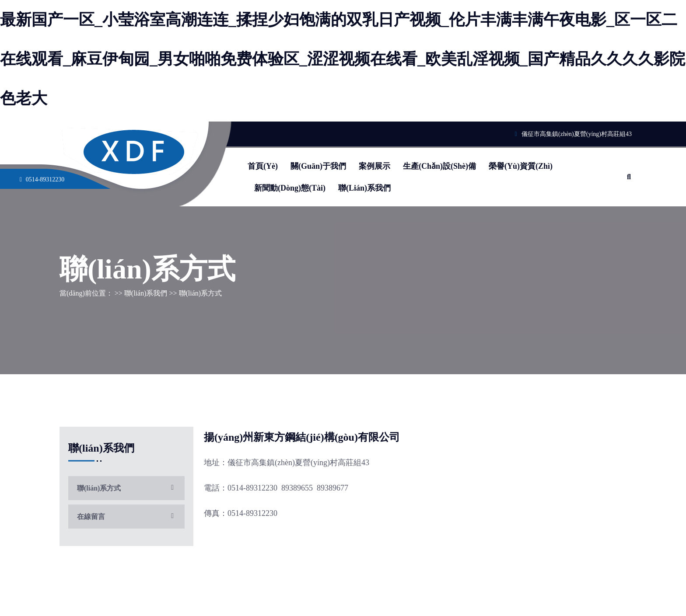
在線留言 (126, 517)
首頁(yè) (263, 166)
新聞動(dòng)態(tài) (290, 188)
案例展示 (374, 166)
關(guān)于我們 (318, 166)
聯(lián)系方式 (126, 488)
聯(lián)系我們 (364, 188)
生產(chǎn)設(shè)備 (439, 166)
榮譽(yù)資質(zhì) (521, 166)
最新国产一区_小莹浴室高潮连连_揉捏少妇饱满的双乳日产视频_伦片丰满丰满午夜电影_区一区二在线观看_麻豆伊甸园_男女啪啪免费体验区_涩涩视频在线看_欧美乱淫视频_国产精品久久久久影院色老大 (343, 59)
